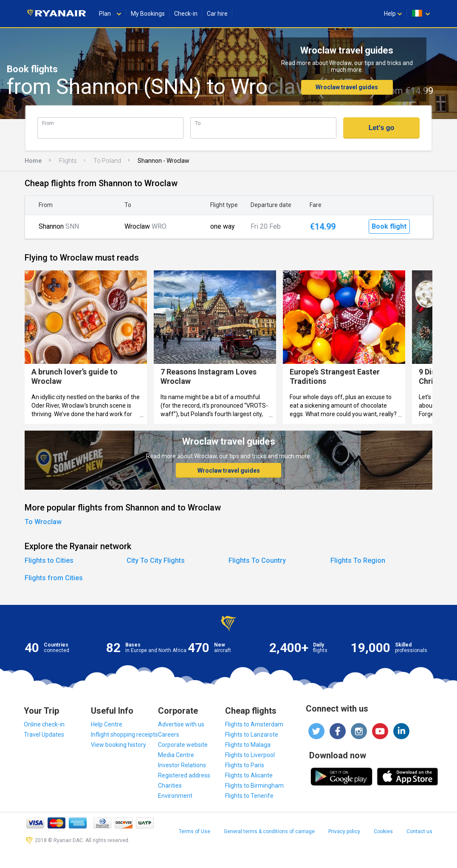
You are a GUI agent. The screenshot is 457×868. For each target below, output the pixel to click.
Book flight (389, 226)
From (48, 123)
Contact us (419, 831)
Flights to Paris (245, 765)
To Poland (107, 161)
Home (33, 161)
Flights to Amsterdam (254, 724)
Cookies (383, 831)
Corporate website (183, 745)
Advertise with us (181, 724)
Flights (68, 161)
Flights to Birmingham (254, 786)
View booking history (118, 745)
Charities (170, 786)
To (198, 123)
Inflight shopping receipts (124, 735)
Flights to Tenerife (249, 796)
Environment (175, 796)
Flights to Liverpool (250, 755)
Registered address (184, 775)
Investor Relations (182, 765)
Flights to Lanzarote (252, 735)
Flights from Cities (54, 578)
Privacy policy (344, 831)
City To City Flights (156, 560)
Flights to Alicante (249, 775)
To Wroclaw (43, 522)
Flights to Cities (49, 560)
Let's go (382, 128)
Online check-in (44, 724)
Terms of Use (195, 831)
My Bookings (148, 14)
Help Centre (107, 724)
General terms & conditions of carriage (269, 831)
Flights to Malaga (248, 745)
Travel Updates (44, 735)
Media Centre (176, 755)
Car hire (217, 14)
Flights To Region (358, 560)
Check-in (186, 14)
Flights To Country (257, 560)
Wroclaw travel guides (347, 87)
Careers (169, 735)
